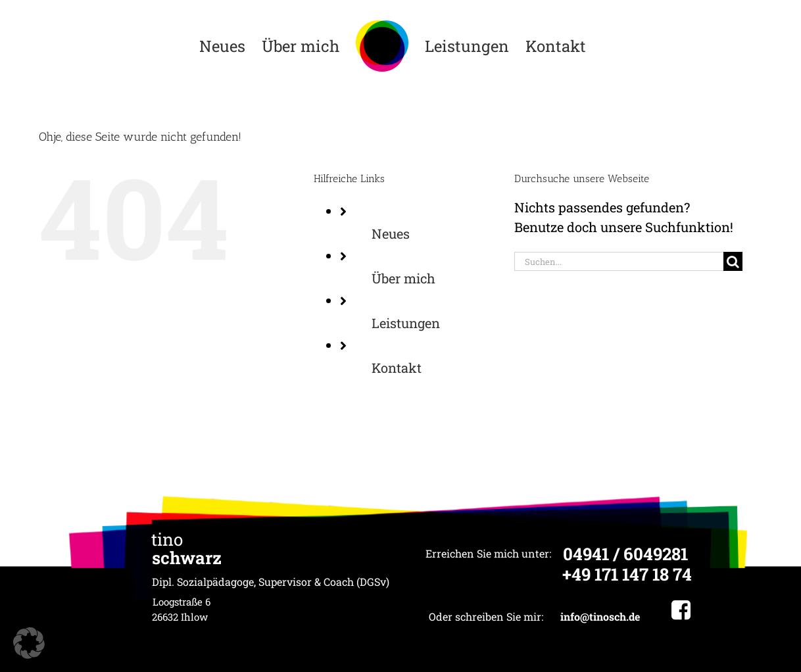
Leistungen (406, 323)
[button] (29, 643)
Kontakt (397, 368)
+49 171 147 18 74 (627, 574)
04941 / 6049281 (625, 554)
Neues (391, 233)
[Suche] (733, 261)
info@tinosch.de (600, 616)
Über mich (403, 278)
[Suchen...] (619, 261)
